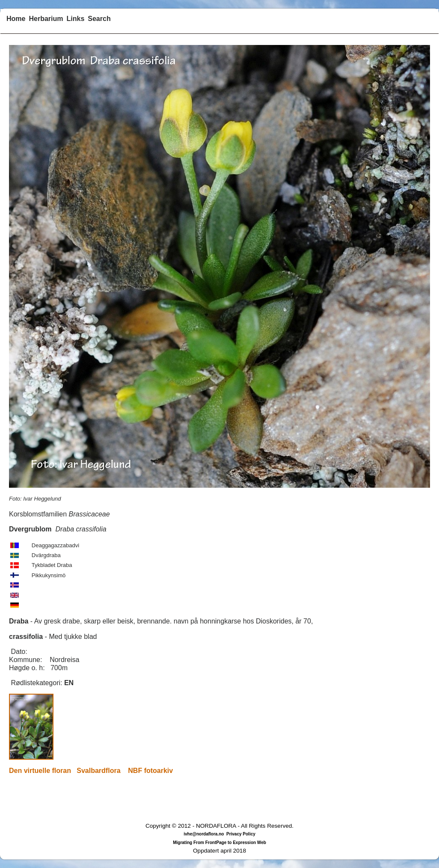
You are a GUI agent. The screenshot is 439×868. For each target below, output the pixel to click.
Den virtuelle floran (40, 771)
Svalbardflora (98, 771)
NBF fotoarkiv (150, 771)
